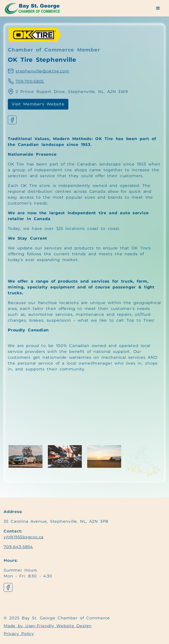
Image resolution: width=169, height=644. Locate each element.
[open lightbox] (26, 456)
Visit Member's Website (38, 104)
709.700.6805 (30, 81)
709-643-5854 (18, 547)
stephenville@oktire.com (42, 71)
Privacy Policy (19, 634)
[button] (158, 8)
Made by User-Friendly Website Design (48, 626)
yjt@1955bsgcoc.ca (24, 537)
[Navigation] (35, 8)
